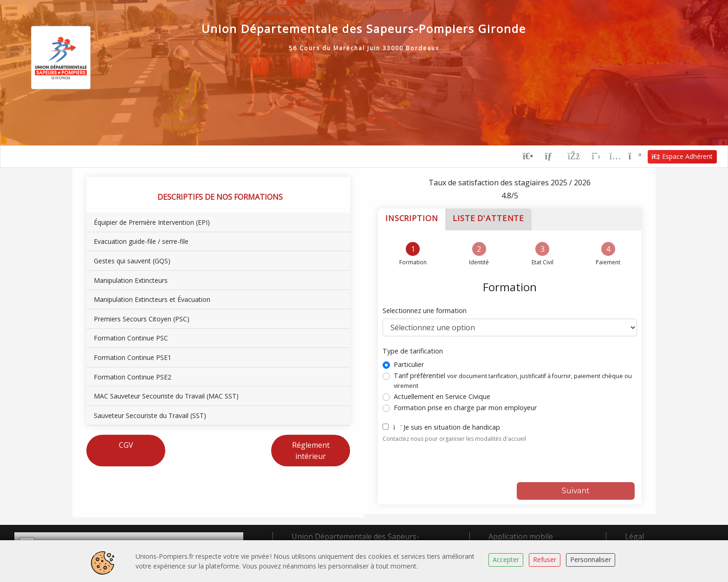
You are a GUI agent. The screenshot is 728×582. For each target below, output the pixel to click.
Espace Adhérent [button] (682, 156)
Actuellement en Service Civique (442, 396)
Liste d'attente (488, 218)
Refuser (545, 559)
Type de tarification (413, 351)
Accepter (506, 559)
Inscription (412, 218)
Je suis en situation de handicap (447, 427)
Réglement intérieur (311, 450)
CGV (126, 445)
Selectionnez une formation (425, 311)
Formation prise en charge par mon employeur (465, 407)
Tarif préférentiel (513, 380)
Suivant (576, 490)
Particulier (409, 364)
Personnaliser (591, 559)
